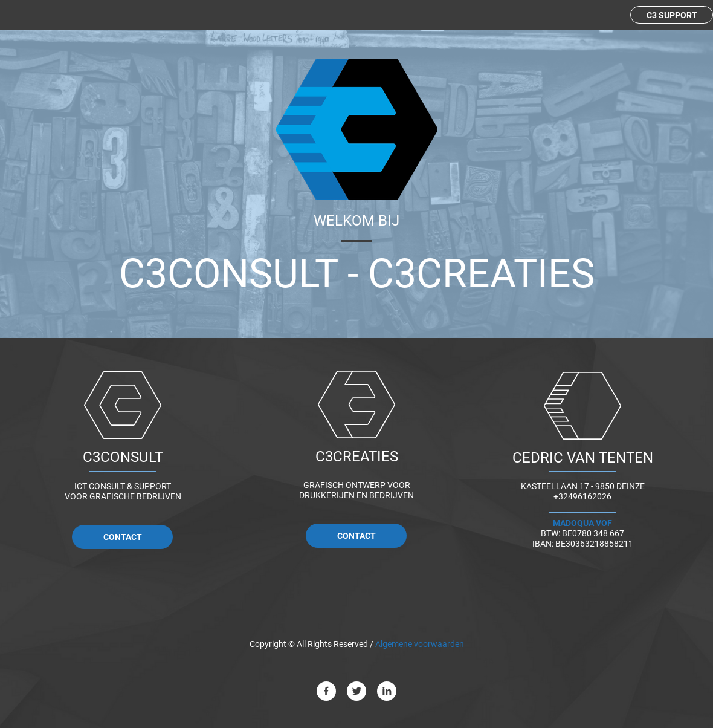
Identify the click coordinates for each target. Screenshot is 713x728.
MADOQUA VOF (582, 523)
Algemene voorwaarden (421, 644)
